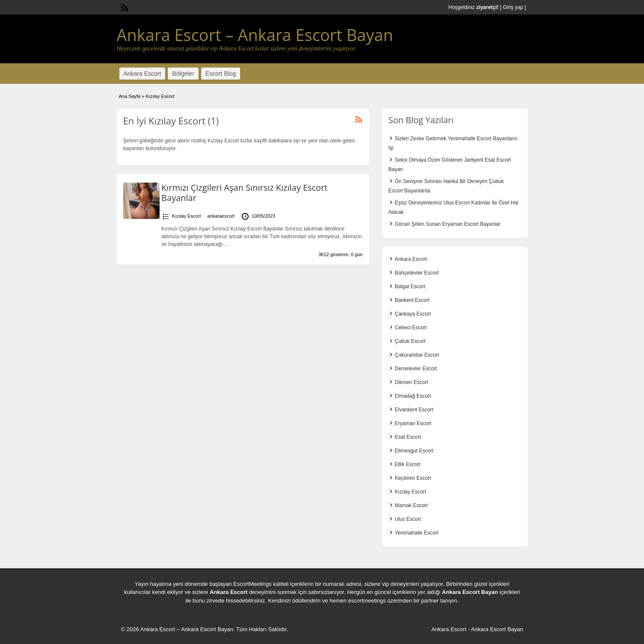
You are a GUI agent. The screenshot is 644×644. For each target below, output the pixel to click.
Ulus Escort (408, 519)
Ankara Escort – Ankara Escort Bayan (255, 35)
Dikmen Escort (412, 382)
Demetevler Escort (416, 369)
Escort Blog (221, 74)
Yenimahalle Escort (417, 533)
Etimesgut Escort (414, 451)
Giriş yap (513, 7)
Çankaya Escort (413, 314)
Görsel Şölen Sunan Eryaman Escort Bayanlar (448, 224)
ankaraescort (221, 216)
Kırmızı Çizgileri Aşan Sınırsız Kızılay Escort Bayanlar (244, 193)
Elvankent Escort (414, 410)
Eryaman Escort (413, 423)
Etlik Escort (408, 464)
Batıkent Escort (412, 300)
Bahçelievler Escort (417, 273)
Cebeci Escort (411, 328)
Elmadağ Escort (413, 396)
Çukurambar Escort (417, 355)
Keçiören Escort (413, 478)
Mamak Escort (411, 505)
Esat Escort (408, 437)
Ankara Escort (142, 74)
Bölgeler (183, 74)
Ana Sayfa (130, 96)
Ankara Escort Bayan (470, 592)
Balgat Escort (410, 287)
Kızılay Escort (186, 216)
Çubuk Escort (410, 341)
